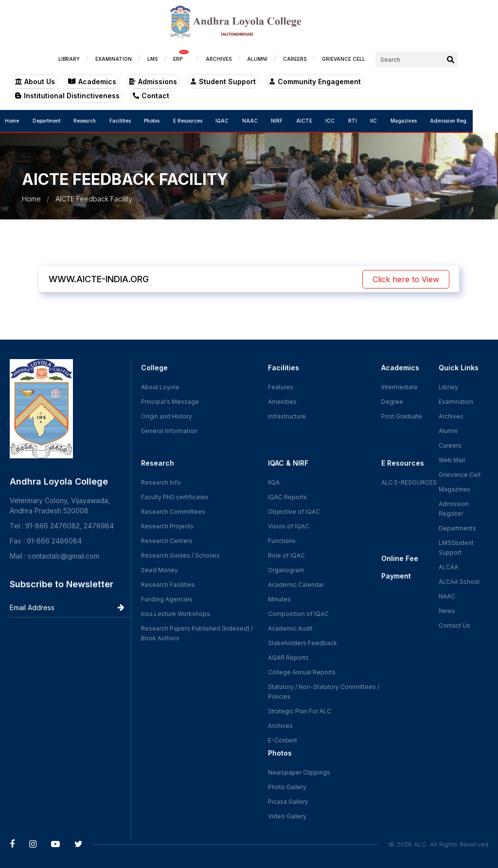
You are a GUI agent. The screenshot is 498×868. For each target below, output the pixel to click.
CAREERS (320, 59)
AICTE (320, 121)
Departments (457, 528)
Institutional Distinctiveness (426, 81)
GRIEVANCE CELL (369, 59)
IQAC (233, 121)
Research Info (161, 482)
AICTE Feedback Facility (94, 199)
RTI (372, 121)
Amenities (282, 402)
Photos (159, 121)
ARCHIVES (244, 59)
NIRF (291, 121)
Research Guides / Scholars (180, 555)
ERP (207, 57)
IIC (395, 121)
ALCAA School (459, 582)
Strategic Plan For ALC (300, 711)
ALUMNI (283, 59)
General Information (169, 431)
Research (88, 121)
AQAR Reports (288, 658)
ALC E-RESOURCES (409, 482)
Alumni (448, 431)
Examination (456, 402)
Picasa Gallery (288, 802)
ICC (348, 121)
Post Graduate (402, 416)
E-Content (283, 740)
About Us (35, 81)
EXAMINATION (139, 59)
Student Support (223, 81)
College (154, 368)
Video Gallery (287, 816)
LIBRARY (94, 59)
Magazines (427, 121)
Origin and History (167, 416)
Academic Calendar (296, 585)
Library (448, 387)
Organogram (286, 570)
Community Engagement (315, 81)
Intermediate (400, 387)
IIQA (274, 482)
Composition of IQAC (298, 614)
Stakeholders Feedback (302, 643)
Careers (450, 445)
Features (281, 387)
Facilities (125, 121)
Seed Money (160, 570)
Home (12, 121)
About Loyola (160, 387)
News (447, 611)
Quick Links (459, 368)
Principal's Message (170, 402)
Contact (33, 96)
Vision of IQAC (289, 526)
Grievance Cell (460, 475)
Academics (92, 81)
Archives (280, 726)
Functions (282, 541)
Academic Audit (290, 628)
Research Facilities (168, 585)
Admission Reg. (474, 121)
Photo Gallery (287, 787)
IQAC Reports (287, 497)
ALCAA (448, 567)
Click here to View (406, 279)
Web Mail (452, 460)
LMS (178, 59)
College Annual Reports (302, 672)
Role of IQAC (286, 555)
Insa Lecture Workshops (176, 614)
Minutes (279, 599)
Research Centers (167, 541)
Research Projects (167, 526)
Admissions (153, 81)
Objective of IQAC (294, 512)
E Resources (196, 121)
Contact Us (454, 625)
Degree (392, 402)
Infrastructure (287, 416)
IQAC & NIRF (288, 463)
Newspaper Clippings (299, 772)
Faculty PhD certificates (175, 497)
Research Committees (173, 512)
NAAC (262, 121)
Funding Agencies (167, 599)
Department (48, 121)
